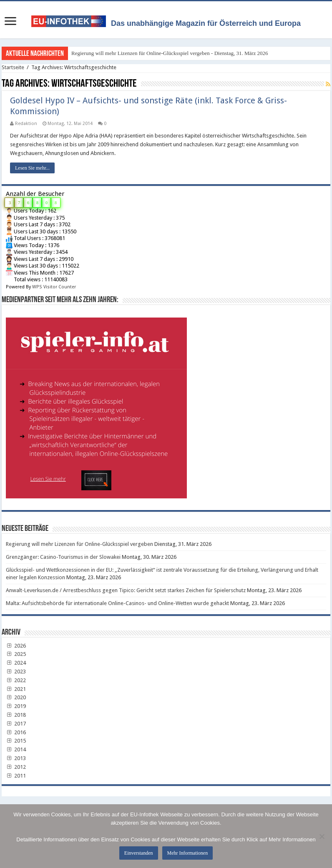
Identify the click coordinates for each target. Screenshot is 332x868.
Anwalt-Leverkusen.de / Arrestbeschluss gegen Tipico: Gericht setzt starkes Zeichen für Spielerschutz (126, 590)
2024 (16, 663)
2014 (16, 749)
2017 (16, 724)
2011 (16, 776)
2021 (16, 689)
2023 (16, 672)
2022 (16, 680)
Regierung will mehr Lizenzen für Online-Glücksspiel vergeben (79, 544)
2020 (16, 697)
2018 (16, 715)
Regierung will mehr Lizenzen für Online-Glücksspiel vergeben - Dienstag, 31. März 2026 (170, 53)
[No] (322, 836)
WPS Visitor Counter (54, 287)
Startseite (13, 67)
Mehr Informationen (188, 853)
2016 (16, 732)
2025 (16, 654)
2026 (16, 646)
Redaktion (26, 124)
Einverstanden (139, 853)
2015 (16, 741)
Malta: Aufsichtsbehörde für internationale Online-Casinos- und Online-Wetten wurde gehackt (117, 603)
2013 (16, 758)
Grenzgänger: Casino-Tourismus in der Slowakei (63, 557)
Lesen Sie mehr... (32, 168)
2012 (16, 767)
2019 (16, 706)
